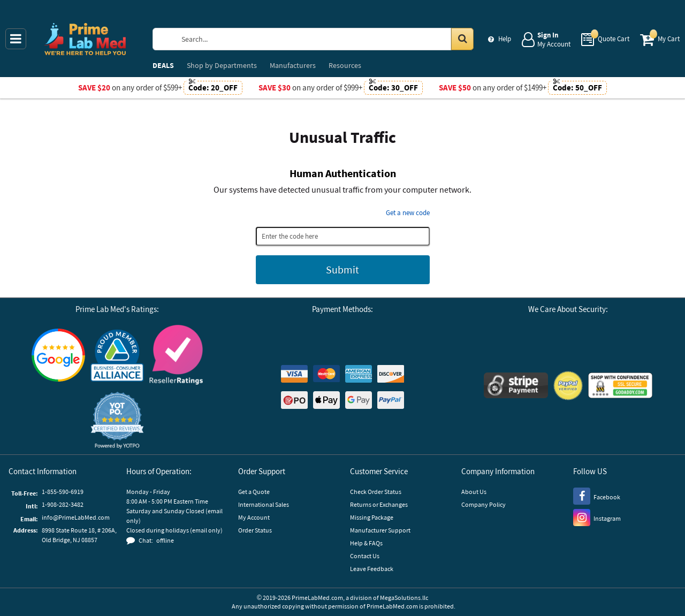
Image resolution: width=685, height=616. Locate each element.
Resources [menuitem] (345, 65)
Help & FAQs (366, 543)
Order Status (255, 530)
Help (505, 39)
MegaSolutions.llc (404, 598)
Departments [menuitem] (222, 65)
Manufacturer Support (380, 530)
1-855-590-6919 (63, 492)
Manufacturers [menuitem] (293, 65)
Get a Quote (254, 492)
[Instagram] (597, 517)
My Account (254, 517)
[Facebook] (597, 496)
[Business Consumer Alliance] (117, 356)
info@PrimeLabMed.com (76, 517)
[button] (117, 420)
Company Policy (484, 504)
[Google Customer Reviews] (58, 356)
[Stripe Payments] (516, 387)
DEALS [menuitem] (163, 65)
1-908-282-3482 (63, 504)
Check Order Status (376, 492)
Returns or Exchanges (379, 504)
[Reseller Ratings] (176, 356)
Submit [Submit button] (342, 269)
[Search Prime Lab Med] (324, 39)
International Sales (264, 504)
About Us (474, 492)
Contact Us (365, 556)
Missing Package (372, 517)
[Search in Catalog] (462, 39)
